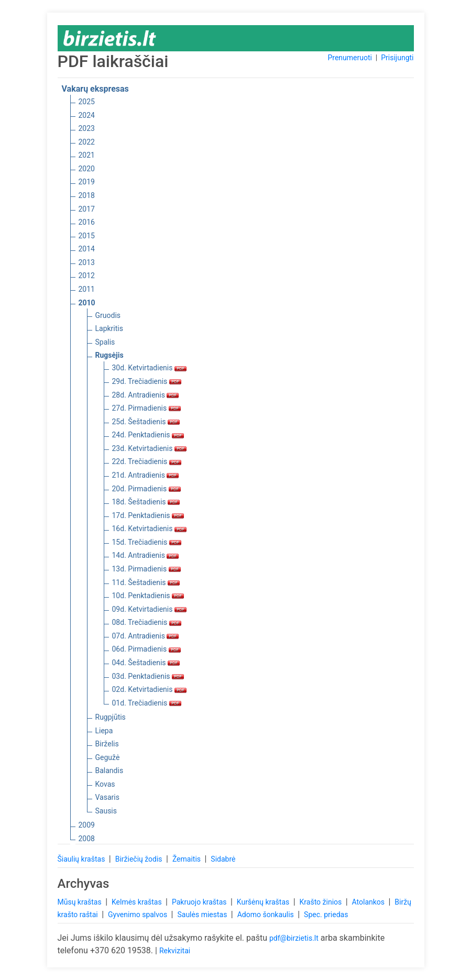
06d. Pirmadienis (146, 649)
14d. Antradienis (146, 555)
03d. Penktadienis (148, 676)
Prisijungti (397, 58)
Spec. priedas (326, 915)
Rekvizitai (175, 951)
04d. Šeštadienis (146, 663)
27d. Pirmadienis (146, 408)
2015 (87, 236)
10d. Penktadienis (148, 596)
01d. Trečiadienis (147, 703)
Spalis (105, 342)
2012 (87, 276)
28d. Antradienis (146, 395)
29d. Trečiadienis (147, 381)
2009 (87, 825)
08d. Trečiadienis (147, 622)
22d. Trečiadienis (147, 461)
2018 (87, 195)
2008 (87, 839)
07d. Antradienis (146, 636)
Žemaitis (188, 859)
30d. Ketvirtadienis (149, 368)
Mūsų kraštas (81, 902)
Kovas (105, 784)
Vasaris (107, 797)
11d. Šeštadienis (146, 582)
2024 (87, 115)
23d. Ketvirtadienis (149, 448)
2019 (87, 182)
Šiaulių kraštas (82, 859)
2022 (87, 142)
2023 (87, 128)
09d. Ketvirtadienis (149, 609)
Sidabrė (223, 859)
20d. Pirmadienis (146, 489)
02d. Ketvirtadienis (149, 689)
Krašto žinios (322, 902)
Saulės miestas (203, 915)
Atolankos (369, 902)
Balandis (109, 770)
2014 (87, 249)
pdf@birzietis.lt (294, 938)
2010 (87, 303)
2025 (87, 102)
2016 (87, 222)
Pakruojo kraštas (200, 902)
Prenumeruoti (349, 58)
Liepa (104, 731)
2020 (87, 169)
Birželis (107, 744)
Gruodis (108, 315)
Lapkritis (109, 328)
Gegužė (108, 757)
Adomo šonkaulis (267, 915)
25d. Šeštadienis (146, 422)
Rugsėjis (109, 355)
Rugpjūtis (111, 717)
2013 (87, 262)
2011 (87, 289)
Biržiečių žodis (140, 859)
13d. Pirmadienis (146, 569)
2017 (87, 209)
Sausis (106, 811)
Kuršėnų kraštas (264, 902)
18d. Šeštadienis (146, 502)
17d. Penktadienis (148, 515)
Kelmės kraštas (138, 902)
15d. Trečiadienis (147, 542)
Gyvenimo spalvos (139, 915)
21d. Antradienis (146, 475)
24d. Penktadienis (148, 435)
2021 (87, 155)
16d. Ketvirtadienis (149, 528)
